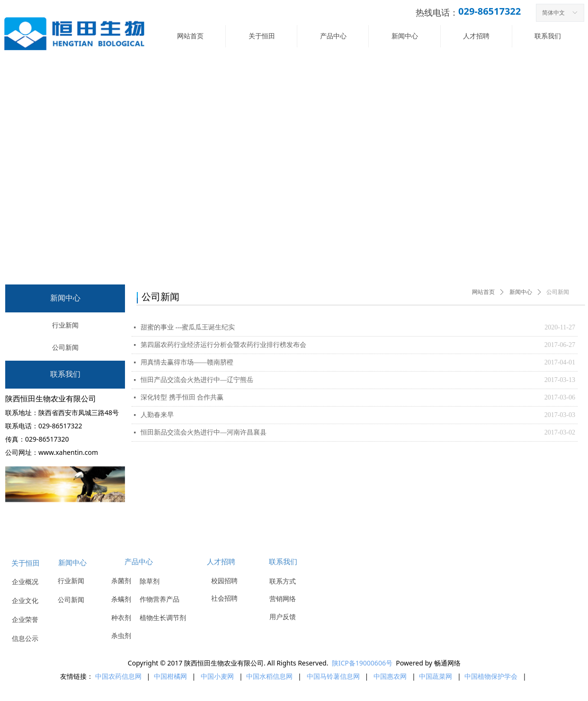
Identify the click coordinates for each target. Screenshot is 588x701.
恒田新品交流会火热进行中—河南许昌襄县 (204, 432)
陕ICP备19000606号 (362, 663)
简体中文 (553, 13)
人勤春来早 (157, 415)
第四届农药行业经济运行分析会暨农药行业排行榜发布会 (223, 345)
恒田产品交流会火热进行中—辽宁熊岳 (197, 380)
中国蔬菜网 (436, 676)
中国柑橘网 (170, 676)
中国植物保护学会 (492, 676)
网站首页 (483, 292)
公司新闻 (558, 292)
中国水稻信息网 (269, 676)
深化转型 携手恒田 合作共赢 (182, 397)
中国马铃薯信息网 (333, 676)
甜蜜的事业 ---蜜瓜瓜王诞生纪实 (188, 327)
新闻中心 (521, 292)
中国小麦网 (218, 676)
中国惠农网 (390, 676)
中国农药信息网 (118, 676)
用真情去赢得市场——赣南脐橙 (187, 362)
